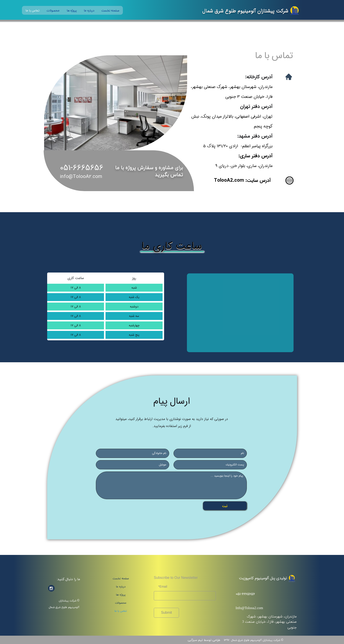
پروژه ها (72, 10)
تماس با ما (32, 10)
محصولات (53, 10)
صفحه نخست (110, 10)
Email (163, 587)
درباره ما (89, 10)
